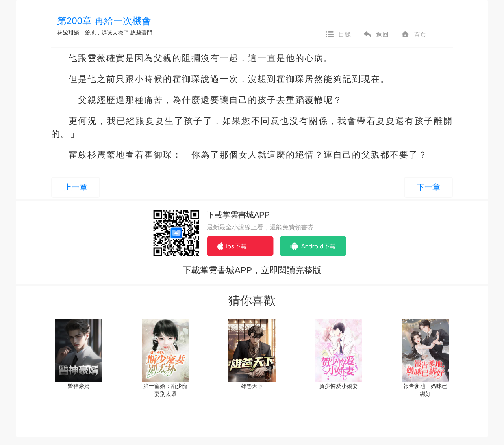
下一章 (428, 187)
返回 (376, 35)
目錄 (338, 35)
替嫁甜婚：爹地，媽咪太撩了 (93, 33)
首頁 (413, 35)
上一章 (76, 187)
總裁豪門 (141, 33)
